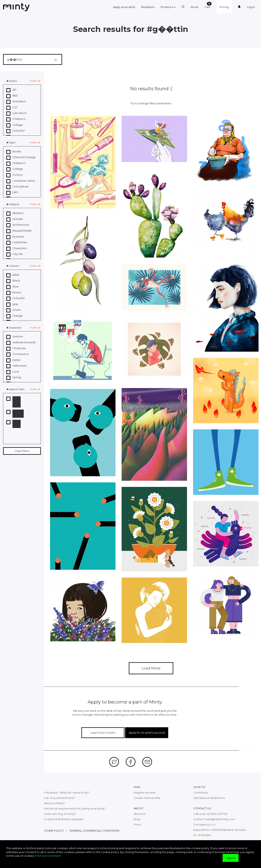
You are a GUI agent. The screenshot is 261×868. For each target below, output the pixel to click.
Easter (14, 360)
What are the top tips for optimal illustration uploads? (49, 819)
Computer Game (21, 181)
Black (13, 281)
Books (14, 152)
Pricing (224, 7)
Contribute (201, 793)
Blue (12, 287)
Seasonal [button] (15, 328)
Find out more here (48, 856)
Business (15, 237)
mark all (35, 81)
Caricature (16, 113)
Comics (14, 175)
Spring (14, 377)
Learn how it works (103, 733)
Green (14, 310)
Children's (16, 163)
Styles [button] (13, 81)
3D (11, 90)
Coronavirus (17, 354)
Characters (17, 248)
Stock (194, 7)
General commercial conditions (94, 831)
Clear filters (22, 451)
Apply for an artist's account (147, 733)
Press (137, 824)
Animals (15, 219)
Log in (251, 7)
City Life (15, 254)
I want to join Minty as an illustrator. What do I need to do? (52, 793)
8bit (12, 96)
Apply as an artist (124, 7)
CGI (12, 107)
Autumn (15, 337)
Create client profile (147, 798)
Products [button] (168, 7)
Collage (15, 125)
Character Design (21, 157)
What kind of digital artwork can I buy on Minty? (45, 814)
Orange (15, 316)
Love (13, 372)
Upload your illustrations (209, 798)
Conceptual (17, 187)
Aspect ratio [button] (17, 389)
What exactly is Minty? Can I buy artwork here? (45, 798)
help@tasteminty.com (220, 819)
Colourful (15, 131)
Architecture (18, 225)
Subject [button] (14, 204)
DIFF (12, 193)
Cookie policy (53, 831)
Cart (208, 5)
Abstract (15, 213)
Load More (151, 668)
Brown (14, 293)
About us (139, 814)
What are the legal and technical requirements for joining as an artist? (60, 808)
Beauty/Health (19, 231)
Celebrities (17, 242)
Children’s (16, 119)
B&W (13, 275)
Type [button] (12, 142)
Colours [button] (14, 266)
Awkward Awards (21, 342)
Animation (16, 101)
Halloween (17, 366)
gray (12, 304)
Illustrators (148, 7)
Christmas (16, 348)
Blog (137, 819)
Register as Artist (145, 793)
